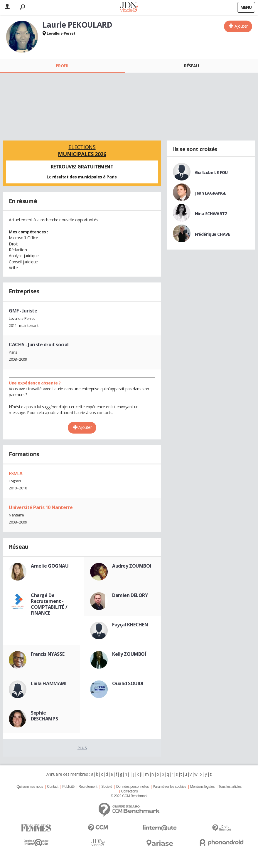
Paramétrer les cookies (170, 787)
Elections (82, 150)
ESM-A (16, 474)
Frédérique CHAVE (213, 234)
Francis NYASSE (48, 654)
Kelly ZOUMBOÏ (129, 654)
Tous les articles (230, 787)
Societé (107, 787)
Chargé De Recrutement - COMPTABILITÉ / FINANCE (49, 604)
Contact (53, 787)
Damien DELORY (130, 595)
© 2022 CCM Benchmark (129, 796)
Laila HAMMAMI (49, 683)
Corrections (129, 791)
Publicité (68, 787)
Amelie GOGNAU (50, 566)
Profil (62, 66)
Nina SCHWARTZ (211, 214)
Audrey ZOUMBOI (132, 566)
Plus (82, 748)
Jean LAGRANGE (211, 193)
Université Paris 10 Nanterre (41, 507)
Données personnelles (133, 787)
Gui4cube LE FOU (211, 172)
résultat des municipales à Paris (85, 177)
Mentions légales (202, 787)
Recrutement (88, 787)
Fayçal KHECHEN (130, 625)
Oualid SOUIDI (128, 683)
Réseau (191, 66)
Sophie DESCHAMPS (44, 716)
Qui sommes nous (30, 787)
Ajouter (241, 26)
